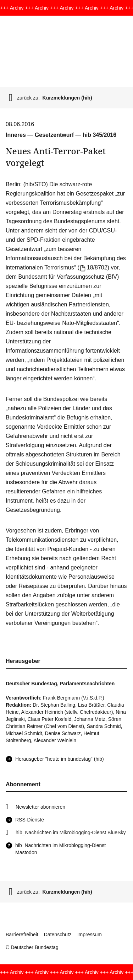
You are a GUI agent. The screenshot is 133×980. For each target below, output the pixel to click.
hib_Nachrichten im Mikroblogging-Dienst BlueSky (71, 832)
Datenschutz (58, 935)
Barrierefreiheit (22, 935)
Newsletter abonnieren (40, 807)
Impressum (90, 935)
